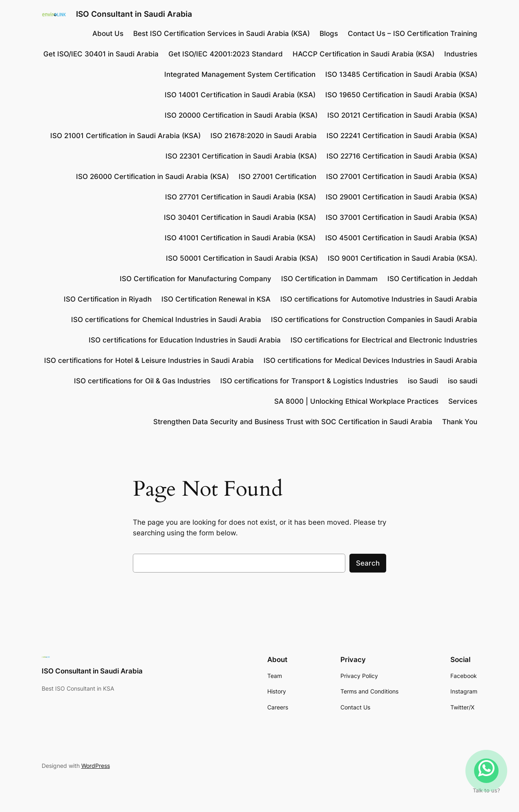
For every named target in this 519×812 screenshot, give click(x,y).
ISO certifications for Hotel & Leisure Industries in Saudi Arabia (149, 360)
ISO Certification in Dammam (329, 279)
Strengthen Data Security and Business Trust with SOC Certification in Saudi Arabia (293, 422)
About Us (108, 34)
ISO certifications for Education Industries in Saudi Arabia (185, 340)
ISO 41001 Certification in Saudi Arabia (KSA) (240, 238)
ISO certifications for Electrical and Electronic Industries (384, 340)
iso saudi (463, 381)
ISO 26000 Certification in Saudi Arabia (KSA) (152, 177)
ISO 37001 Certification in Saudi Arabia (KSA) (402, 217)
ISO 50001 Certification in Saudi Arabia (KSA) (242, 258)
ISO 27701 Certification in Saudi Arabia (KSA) (240, 197)
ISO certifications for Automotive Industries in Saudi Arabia (379, 299)
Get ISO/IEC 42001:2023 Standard (226, 54)
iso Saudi (423, 381)
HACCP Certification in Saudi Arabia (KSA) (364, 54)
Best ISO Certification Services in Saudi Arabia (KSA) (221, 34)
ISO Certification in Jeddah (432, 279)
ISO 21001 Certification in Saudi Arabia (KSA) (125, 136)
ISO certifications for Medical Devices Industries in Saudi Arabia (370, 360)
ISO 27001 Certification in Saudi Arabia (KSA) (402, 177)
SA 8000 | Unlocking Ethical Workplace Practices (356, 401)
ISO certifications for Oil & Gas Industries (142, 381)
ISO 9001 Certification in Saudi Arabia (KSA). (403, 258)
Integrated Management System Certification (240, 74)
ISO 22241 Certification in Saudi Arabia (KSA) (402, 136)
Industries (461, 54)
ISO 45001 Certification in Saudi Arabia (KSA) (401, 238)
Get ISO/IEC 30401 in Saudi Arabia (101, 54)
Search (368, 563)
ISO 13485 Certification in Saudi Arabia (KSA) (401, 74)
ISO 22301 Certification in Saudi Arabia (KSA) (241, 156)
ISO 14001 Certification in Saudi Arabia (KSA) (240, 95)
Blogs (329, 34)
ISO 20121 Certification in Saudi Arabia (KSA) (402, 115)
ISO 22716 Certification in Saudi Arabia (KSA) (402, 156)
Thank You (460, 422)
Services (463, 401)
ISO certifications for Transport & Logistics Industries (309, 381)
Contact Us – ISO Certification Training (413, 34)
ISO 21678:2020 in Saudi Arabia (264, 136)
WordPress (96, 766)
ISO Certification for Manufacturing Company (196, 279)
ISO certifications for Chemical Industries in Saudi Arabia (166, 320)
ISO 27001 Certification (277, 177)
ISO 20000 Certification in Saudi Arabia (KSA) (241, 115)
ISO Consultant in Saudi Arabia (134, 14)
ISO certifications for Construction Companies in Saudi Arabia (374, 320)
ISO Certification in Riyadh (108, 299)
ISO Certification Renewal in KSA (216, 299)
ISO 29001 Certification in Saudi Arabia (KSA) (402, 197)
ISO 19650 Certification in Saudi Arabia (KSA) (401, 95)
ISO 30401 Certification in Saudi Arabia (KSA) (240, 217)
